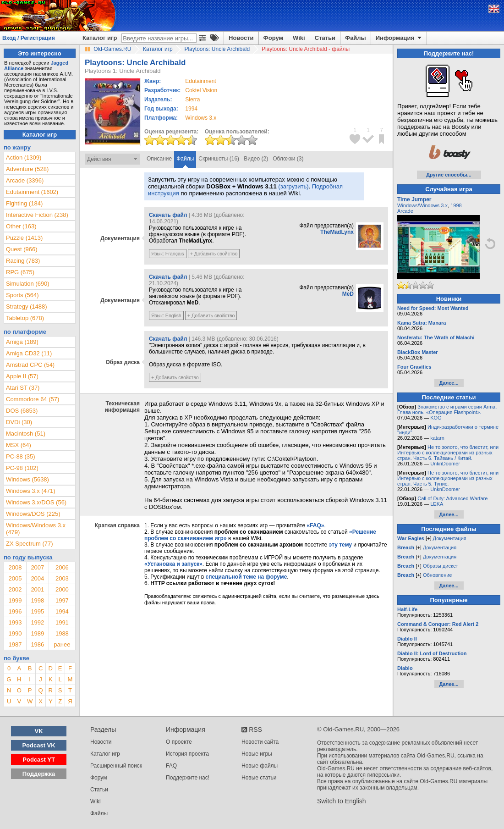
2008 (15, 567)
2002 (15, 589)
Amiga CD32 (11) (29, 353)
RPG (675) (20, 272)
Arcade (405, 211)
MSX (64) (19, 445)
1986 (37, 644)
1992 (37, 622)
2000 (62, 589)
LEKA (437, 504)
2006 (62, 567)
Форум (273, 38)
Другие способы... (449, 175)
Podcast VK (38, 745)
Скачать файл (168, 215)
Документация (450, 538)
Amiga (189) (22, 342)
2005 (15, 578)
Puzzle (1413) (24, 238)
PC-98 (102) (22, 468)
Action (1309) (24, 158)
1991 (62, 622)
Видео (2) (256, 159)
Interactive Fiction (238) (37, 215)
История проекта (187, 754)
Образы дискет (441, 566)
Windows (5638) (27, 479)
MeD (348, 294)
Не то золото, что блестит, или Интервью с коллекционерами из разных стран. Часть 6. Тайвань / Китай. (448, 453)
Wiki (299, 38)
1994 (191, 109)
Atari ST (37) (23, 388)
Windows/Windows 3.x (422, 205)
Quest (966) (22, 249)
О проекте (179, 742)
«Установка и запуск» (173, 564)
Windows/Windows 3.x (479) (36, 529)
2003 (62, 578)
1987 (15, 644)
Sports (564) (22, 295)
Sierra (192, 99)
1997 (62, 600)
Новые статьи (259, 778)
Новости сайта (260, 742)
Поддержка (39, 774)
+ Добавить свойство (214, 254)
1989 (37, 633)
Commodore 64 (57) (33, 399)
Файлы (356, 38)
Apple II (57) (22, 376)
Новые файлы (260, 766)
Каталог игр (100, 38)
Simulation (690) (28, 284)
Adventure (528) (27, 169)
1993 (15, 622)
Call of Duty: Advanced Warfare (452, 498)
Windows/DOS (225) (33, 514)
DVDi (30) (19, 422)
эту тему (340, 545)
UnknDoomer (445, 464)
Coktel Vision (201, 90)
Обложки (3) (288, 159)
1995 (37, 611)
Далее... (449, 383)
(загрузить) (293, 186)
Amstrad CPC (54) (30, 365)
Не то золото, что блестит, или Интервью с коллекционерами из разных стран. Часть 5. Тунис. (448, 478)
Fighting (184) (24, 203)
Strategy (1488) (27, 307)
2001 (37, 589)
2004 (37, 578)
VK (39, 731)
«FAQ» (315, 525)
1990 (15, 633)
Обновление (438, 575)
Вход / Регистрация (29, 38)
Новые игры (257, 754)
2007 (37, 567)
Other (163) (21, 226)
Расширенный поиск (116, 766)
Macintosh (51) (26, 434)
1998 (37, 600)
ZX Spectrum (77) (30, 544)
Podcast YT (39, 760)
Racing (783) (23, 261)
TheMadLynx (337, 232)
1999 (15, 600)
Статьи (325, 38)
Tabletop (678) (25, 318)
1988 (62, 633)
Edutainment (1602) (32, 192)
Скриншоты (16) (219, 159)
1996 (15, 611)
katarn (437, 438)
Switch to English (342, 801)
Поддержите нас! (188, 778)
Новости (241, 38)
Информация (399, 38)
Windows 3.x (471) (31, 491)
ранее (62, 644)
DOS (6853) (22, 411)
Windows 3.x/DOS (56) (36, 502)
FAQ (171, 766)
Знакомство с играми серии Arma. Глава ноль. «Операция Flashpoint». (447, 409)
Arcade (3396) (25, 180)
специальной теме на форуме (247, 577)
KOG (436, 418)
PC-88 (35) (21, 456)
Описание (159, 159)
